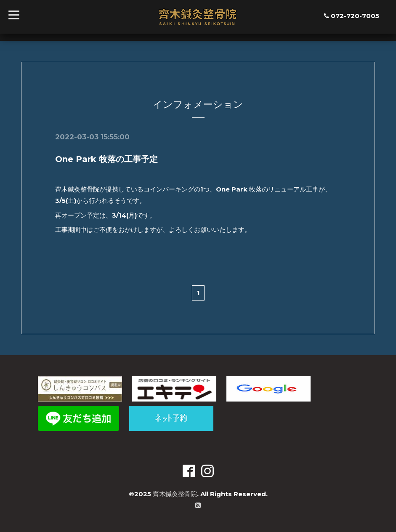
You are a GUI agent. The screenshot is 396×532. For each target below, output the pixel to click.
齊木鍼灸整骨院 (175, 494)
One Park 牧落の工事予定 (106, 159)
